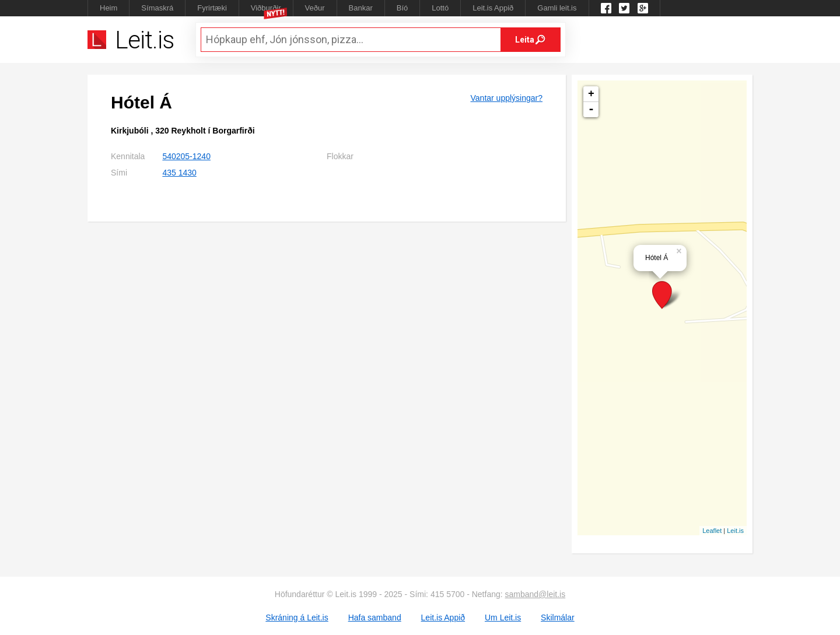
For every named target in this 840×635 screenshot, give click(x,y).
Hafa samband (375, 618)
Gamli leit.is (557, 8)
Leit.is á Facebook (606, 8)
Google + (643, 8)
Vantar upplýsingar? (507, 98)
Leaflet (712, 531)
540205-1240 (186, 156)
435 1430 (179, 173)
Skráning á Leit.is (297, 618)
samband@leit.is (535, 594)
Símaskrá (157, 8)
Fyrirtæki (212, 8)
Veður (315, 8)
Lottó (440, 8)
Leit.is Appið (493, 8)
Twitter (624, 8)
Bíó (402, 8)
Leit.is (735, 531)
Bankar (361, 8)
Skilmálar (558, 618)
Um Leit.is (503, 618)
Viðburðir (266, 8)
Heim (108, 8)
